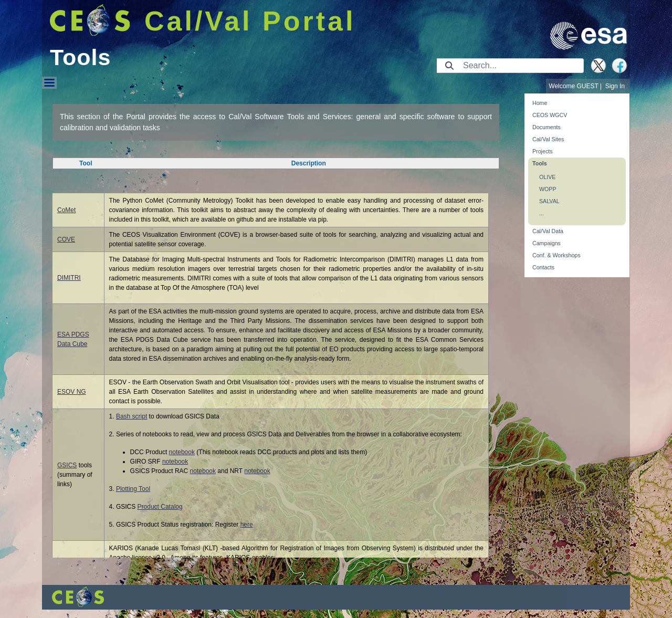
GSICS (67, 465)
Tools (540, 163)
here (247, 525)
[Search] (520, 66)
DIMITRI (69, 278)
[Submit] (449, 66)
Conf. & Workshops (556, 255)
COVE (66, 239)
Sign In (615, 86)
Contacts (543, 267)
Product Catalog (160, 507)
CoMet (66, 210)
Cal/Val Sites (548, 139)
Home (540, 103)
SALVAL (549, 201)
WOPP (548, 189)
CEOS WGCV (550, 115)
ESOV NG (72, 392)
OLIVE (547, 177)
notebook (182, 452)
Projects (543, 151)
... (542, 213)
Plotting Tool (133, 489)
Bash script (132, 416)
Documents (547, 127)
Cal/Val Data (548, 231)
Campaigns (547, 243)
